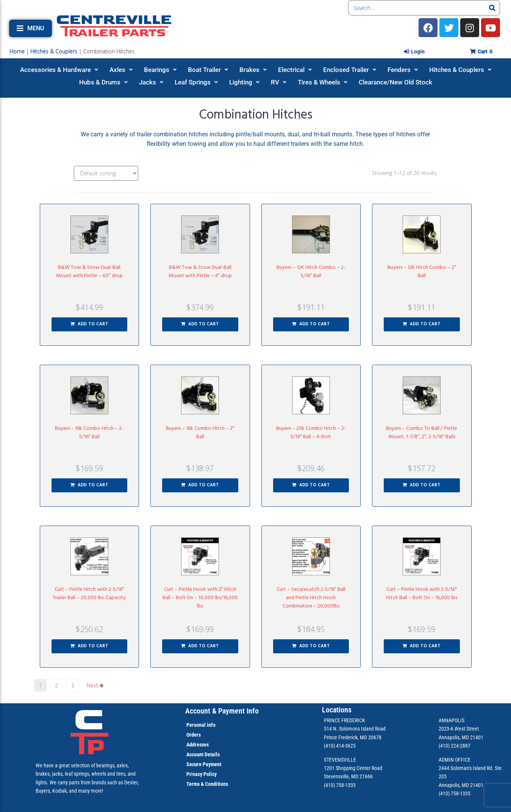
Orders (194, 735)
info (211, 725)
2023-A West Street (459, 729)
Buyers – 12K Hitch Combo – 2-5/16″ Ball (311, 272)
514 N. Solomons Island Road (355, 729)
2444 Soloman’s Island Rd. (466, 768)
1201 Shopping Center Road (353, 768)
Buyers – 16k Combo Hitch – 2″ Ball (200, 433)
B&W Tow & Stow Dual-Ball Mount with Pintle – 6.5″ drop (89, 272)
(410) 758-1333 (340, 785)
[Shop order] (106, 173)
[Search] (492, 8)
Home (17, 51)
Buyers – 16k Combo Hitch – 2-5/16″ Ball (89, 433)
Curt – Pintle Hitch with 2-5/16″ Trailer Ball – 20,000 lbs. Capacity (89, 594)
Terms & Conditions (207, 784)
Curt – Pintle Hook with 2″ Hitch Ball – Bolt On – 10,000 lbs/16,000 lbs (200, 598)
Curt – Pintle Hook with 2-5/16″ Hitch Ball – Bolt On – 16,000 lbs (422, 594)
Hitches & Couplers (54, 51)
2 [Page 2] (56, 685)
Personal (196, 725)
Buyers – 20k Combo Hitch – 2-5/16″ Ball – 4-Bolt (311, 433)
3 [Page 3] (73, 685)
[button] (30, 28)
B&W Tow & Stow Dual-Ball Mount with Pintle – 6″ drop (200, 272)
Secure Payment (204, 764)
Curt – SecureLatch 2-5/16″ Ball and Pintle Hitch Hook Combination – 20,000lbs (311, 598)
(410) (444, 793)
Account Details (203, 754)
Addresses (198, 745)
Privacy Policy (202, 774)
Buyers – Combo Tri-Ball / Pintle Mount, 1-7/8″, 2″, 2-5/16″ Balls (422, 433)
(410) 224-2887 (455, 746)
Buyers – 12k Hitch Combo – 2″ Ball (422, 272)
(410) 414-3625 (340, 746)
